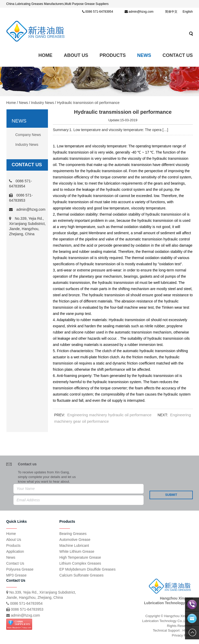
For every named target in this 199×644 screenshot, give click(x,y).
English (188, 12)
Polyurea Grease (20, 569)
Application (15, 551)
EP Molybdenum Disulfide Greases (87, 569)
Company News (28, 135)
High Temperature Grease (80, 557)
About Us (14, 540)
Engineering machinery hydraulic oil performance (109, 415)
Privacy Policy (182, 635)
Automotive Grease (75, 540)
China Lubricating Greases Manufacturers (35, 4)
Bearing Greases (73, 534)
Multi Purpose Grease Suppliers (86, 4)
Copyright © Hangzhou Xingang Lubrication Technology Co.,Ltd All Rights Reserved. (167, 621)
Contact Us (178, 55)
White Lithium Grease (77, 551)
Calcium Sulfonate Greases (81, 575)
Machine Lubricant (74, 545)
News (144, 55)
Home (45, 55)
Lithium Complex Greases (80, 563)
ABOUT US (76, 55)
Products (113, 55)
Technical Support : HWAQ (173, 630)
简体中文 (171, 12)
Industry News (43, 103)
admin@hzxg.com (141, 12)
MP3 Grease (16, 575)
